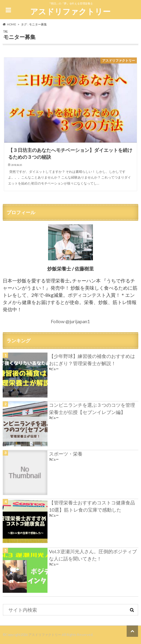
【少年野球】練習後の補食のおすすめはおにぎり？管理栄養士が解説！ (92, 360)
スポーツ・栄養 (66, 454)
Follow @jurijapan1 (70, 321)
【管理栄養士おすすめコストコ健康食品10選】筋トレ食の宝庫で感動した (92, 506)
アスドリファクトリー (70, 11)
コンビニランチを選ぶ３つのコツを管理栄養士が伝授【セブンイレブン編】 (92, 408)
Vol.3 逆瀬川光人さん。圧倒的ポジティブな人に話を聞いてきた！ (93, 555)
